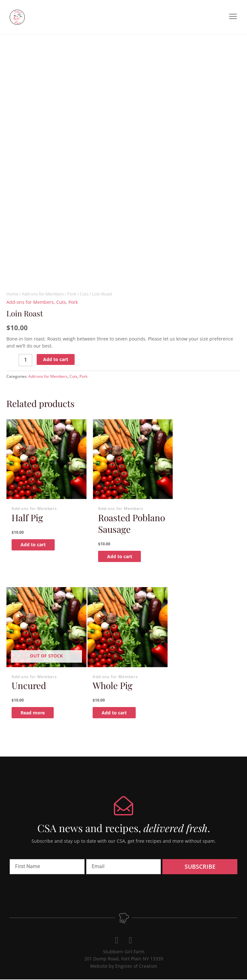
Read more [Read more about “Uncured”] (197, 538)
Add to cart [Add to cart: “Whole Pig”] (37, 713)
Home (12, 294)
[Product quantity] (25, 360)
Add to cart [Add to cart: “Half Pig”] (37, 538)
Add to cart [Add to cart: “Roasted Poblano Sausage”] (117, 562)
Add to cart (56, 359)
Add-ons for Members (43, 294)
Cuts (84, 294)
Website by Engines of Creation (124, 966)
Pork (72, 294)
